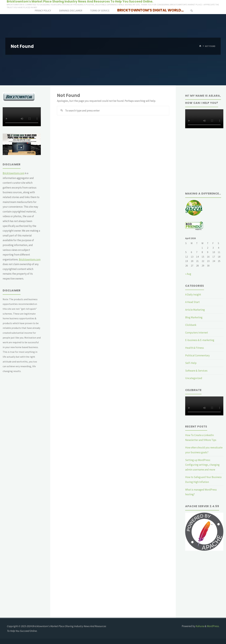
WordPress (213, 626)
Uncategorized (194, 378)
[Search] (191, 11)
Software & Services (196, 371)
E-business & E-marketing (200, 340)
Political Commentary (197, 355)
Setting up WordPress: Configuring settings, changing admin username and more (202, 465)
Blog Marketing (194, 317)
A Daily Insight (193, 295)
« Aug (188, 274)
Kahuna (200, 626)
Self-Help (191, 363)
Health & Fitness (195, 348)
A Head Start (192, 302)
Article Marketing (195, 310)
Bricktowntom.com (13, 173)
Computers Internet (197, 333)
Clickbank (191, 325)
